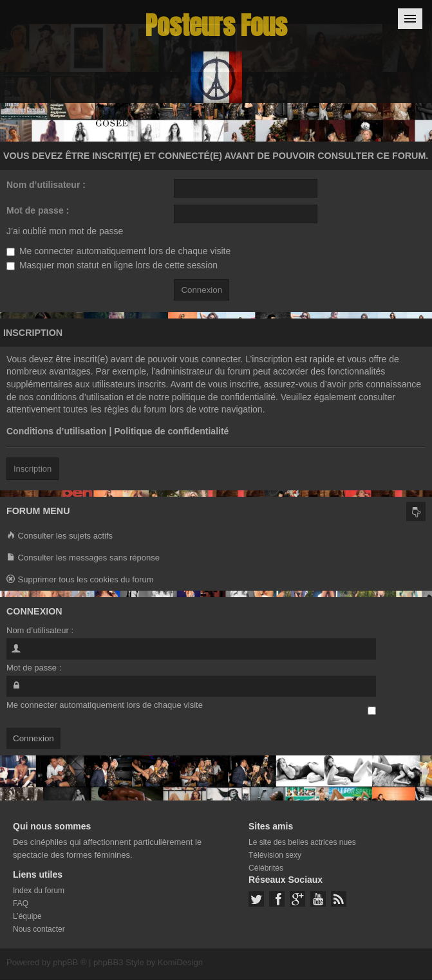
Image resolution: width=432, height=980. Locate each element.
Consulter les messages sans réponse (83, 558)
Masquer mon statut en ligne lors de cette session (112, 265)
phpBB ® (70, 962)
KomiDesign (180, 962)
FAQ (21, 903)
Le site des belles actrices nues (302, 842)
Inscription (33, 469)
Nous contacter (39, 929)
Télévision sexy (275, 855)
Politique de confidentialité (171, 431)
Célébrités (266, 868)
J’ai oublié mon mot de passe (65, 231)
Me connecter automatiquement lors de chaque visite (118, 251)
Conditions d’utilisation (57, 431)
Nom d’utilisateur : (46, 185)
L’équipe (27, 916)
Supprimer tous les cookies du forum (80, 580)
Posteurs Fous (216, 25)
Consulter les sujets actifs (60, 536)
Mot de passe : (38, 210)
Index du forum (39, 891)
